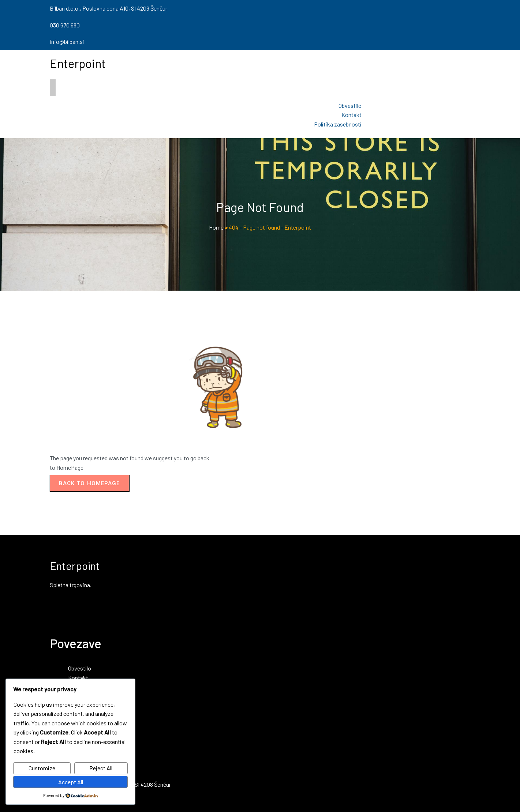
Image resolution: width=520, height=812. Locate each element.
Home (216, 227)
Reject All (101, 768)
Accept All (71, 782)
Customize (42, 768)
